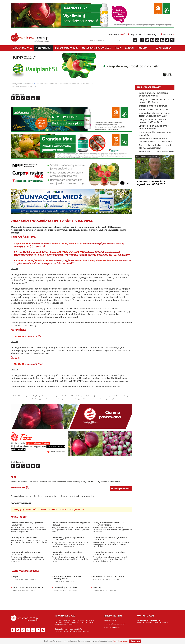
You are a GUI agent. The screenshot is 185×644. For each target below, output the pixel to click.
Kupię (16, 576)
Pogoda (143, 48)
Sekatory (97, 587)
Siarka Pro (101, 261)
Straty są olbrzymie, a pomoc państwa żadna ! (154, 127)
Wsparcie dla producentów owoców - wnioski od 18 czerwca (155, 140)
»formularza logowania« (72, 509)
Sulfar (91, 261)
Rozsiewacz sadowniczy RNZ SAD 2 (108, 576)
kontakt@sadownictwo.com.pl (156, 622)
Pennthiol (113, 261)
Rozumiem (135, 641)
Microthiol (80, 261)
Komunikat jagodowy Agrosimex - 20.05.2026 (27, 553)
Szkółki (129, 48)
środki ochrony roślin (76, 482)
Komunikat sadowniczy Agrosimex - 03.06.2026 (28, 524)
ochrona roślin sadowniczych (53, 482)
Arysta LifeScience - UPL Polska (25, 482)
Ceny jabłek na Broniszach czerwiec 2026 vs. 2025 (152, 121)
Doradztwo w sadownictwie (46, 84)
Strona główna (22, 48)
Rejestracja (152, 34)
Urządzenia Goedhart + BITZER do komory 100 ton (69, 578)
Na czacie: (169, 34)
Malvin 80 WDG (77, 244)
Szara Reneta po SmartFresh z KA (28, 587)
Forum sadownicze (67, 48)
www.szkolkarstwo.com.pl (114, 624)
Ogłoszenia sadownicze (96, 48)
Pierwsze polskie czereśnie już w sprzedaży (155, 134)
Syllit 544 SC (22, 244)
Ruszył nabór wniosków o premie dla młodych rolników (156, 147)
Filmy (118, 48)
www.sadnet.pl (110, 621)
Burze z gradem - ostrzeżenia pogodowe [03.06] (71, 524)
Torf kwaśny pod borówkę (66, 587)
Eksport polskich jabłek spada (154, 109)
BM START (19, 336)
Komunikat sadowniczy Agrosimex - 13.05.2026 (111, 553)
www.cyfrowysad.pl (112, 627)
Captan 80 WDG (58, 244)
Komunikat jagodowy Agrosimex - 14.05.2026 (69, 553)
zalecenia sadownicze (110, 482)
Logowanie (136, 34)
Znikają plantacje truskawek (25, 538)
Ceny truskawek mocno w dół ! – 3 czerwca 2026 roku (110, 524)
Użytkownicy (164, 48)
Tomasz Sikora (93, 482)
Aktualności (43, 48)
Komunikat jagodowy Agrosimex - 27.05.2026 (69, 539)
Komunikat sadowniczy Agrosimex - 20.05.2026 (111, 539)
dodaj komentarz (122, 489)
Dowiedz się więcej (120, 641)
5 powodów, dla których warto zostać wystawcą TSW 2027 (154, 114)
